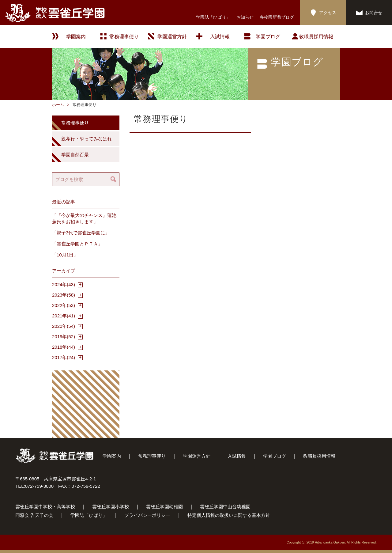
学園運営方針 (172, 37)
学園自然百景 (75, 155)
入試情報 (220, 37)
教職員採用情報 (316, 37)
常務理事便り (124, 37)
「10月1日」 (65, 255)
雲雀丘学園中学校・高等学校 (45, 507)
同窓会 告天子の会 (34, 515)
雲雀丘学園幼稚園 (164, 507)
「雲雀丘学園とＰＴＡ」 (77, 244)
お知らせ (245, 17)
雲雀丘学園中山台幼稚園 (225, 507)
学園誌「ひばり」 (213, 17)
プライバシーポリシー (147, 515)
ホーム (58, 105)
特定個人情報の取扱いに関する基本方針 (229, 515)
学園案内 (112, 456)
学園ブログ (275, 456)
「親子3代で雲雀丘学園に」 (81, 233)
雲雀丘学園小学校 (111, 507)
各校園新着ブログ (277, 17)
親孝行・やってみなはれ (87, 139)
